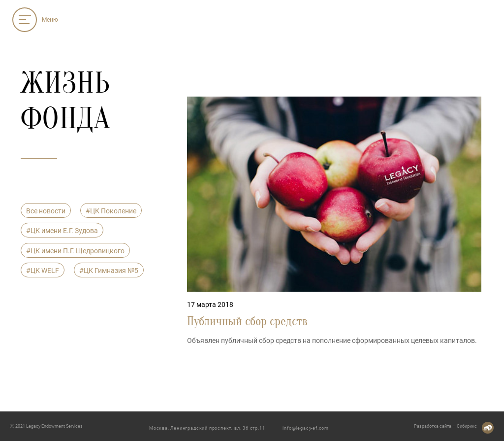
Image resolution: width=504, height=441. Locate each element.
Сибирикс (467, 426)
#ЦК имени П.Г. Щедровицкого (75, 251)
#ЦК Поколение (111, 211)
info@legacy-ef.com (306, 428)
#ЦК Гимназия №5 (109, 271)
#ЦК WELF (43, 271)
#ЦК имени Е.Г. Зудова (62, 231)
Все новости (46, 211)
